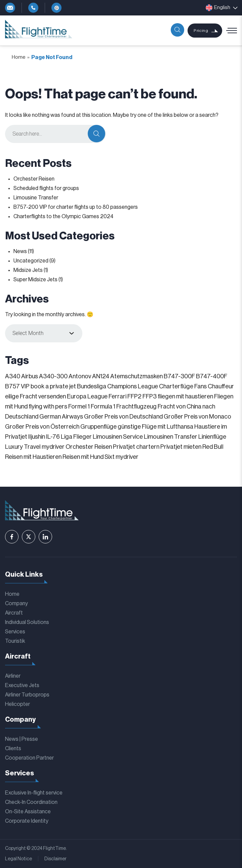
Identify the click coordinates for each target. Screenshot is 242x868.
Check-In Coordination (31, 802)
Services (15, 632)
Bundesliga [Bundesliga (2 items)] (92, 386)
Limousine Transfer (36, 198)
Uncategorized (31, 261)
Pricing (201, 31)
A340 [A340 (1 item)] (13, 376)
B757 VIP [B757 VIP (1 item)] (17, 386)
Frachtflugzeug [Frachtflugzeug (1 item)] (136, 406)
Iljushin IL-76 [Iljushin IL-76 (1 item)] (44, 437)
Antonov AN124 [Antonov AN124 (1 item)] (89, 376)
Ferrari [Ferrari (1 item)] (117, 396)
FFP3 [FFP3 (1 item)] (150, 396)
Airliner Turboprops (27, 695)
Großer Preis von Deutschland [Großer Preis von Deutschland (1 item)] (123, 417)
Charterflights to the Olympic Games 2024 (63, 216)
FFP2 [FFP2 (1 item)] (134, 396)
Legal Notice (18, 859)
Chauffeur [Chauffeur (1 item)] (221, 386)
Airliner (13, 676)
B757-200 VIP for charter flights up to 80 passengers (76, 207)
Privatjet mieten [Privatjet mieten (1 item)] (181, 447)
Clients (13, 749)
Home (19, 57)
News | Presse (22, 739)
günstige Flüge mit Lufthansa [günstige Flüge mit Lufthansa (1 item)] (155, 427)
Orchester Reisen (34, 179)
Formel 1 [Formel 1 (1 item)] (79, 406)
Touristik (15, 641)
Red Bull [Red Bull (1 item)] (213, 447)
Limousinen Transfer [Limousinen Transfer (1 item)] (171, 437)
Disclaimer (55, 859)
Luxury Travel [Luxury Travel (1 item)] (23, 447)
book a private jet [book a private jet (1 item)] (53, 386)
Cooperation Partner (29, 758)
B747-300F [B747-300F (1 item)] (179, 376)
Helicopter (17, 704)
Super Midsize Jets (35, 280)
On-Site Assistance (28, 812)
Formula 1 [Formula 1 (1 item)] (103, 406)
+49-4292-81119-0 (33, 8)
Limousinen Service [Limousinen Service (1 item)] (118, 437)
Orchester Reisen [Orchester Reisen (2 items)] (89, 447)
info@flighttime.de (10, 8)
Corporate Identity (27, 821)
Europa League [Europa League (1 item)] (87, 396)
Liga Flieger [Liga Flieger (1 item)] (76, 437)
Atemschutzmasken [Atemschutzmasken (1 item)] (136, 376)
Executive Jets (22, 685)
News (20, 251)
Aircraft (14, 613)
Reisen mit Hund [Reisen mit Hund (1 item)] (83, 457)
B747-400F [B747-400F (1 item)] (212, 376)
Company (16, 604)
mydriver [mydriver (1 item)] (53, 447)
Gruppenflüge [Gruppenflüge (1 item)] (98, 427)
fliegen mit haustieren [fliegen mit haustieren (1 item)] (185, 396)
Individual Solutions (27, 622)
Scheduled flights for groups (46, 188)
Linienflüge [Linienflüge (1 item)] (212, 437)
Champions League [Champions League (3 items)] (133, 386)
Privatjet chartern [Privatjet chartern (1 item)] (136, 447)
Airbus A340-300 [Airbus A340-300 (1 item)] (44, 376)
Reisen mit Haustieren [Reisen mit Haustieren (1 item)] (33, 457)
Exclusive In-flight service (34, 793)
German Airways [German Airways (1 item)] (61, 417)
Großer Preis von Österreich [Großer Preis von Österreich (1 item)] (42, 427)
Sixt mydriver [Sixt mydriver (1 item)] (122, 457)
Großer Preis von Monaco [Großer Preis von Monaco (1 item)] (197, 417)
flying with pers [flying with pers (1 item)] (48, 406)
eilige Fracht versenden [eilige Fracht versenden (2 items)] (35, 396)
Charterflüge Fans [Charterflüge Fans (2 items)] (183, 386)
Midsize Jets (28, 270)
